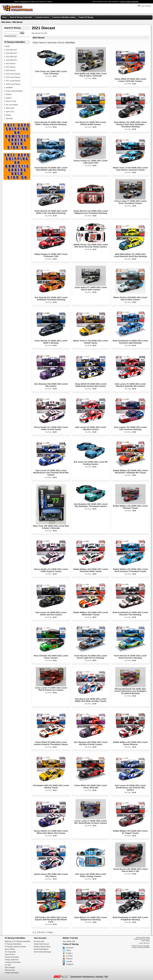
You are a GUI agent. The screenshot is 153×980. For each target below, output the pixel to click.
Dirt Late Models (12, 105)
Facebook (70, 948)
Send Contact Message (42, 952)
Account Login (39, 941)
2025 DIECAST (11, 53)
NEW (8, 46)
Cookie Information (12, 973)
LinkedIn (69, 961)
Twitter (68, 950)
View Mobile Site (69, 941)
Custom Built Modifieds (14, 91)
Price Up (61, 42)
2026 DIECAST (11, 50)
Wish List (34, 2)
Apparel (9, 98)
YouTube (69, 956)
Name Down (52, 42)
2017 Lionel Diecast (13, 81)
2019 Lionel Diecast (13, 74)
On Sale (8, 965)
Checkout (42, 2)
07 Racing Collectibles (13, 944)
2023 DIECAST (11, 60)
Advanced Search (10, 36)
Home (16, 2)
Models (8, 115)
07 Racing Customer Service (15, 947)
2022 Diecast (11, 64)
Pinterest (69, 959)
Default (35, 42)
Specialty (9, 119)
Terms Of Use (10, 954)
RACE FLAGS (11, 101)
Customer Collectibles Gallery (64, 17)
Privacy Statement (12, 960)
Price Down (70, 42)
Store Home (6, 22)
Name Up (43, 42)
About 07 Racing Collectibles (21, 17)
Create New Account (41, 944)
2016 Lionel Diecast (13, 84)
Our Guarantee (10, 952)
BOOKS (9, 94)
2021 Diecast (17, 22)
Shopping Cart (25, 2)
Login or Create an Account (129, 2)
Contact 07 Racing (86, 17)
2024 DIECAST (11, 57)
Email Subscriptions (41, 949)
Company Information (13, 962)
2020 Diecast (11, 70)
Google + (69, 953)
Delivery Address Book (42, 947)
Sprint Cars (10, 112)
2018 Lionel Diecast (13, 77)
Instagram (70, 964)
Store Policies (10, 949)
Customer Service (42, 17)
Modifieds (9, 88)
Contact (49, 2)
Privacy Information (12, 957)
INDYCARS (10, 108)
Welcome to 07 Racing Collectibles (18, 941)
